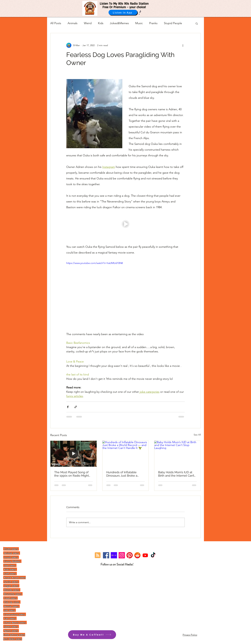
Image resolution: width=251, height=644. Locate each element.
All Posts (56, 23)
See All (197, 435)
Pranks (153, 23)
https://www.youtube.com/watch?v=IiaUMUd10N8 (95, 263)
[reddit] (137, 555)
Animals (73, 23)
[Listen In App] (123, 12)
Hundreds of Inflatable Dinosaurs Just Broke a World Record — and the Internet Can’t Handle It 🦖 (124, 474)
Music (139, 23)
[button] (197, 23)
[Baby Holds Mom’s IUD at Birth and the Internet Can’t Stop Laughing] (177, 454)
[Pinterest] (130, 555)
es (17, 631)
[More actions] (183, 45)
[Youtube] (145, 555)
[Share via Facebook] (68, 407)
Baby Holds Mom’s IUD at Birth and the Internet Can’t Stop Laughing (176, 474)
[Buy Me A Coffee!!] (92, 635)
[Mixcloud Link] (114, 555)
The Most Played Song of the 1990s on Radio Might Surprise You (72, 474)
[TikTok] (153, 555)
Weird (88, 23)
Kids (101, 23)
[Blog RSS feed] (98, 555)
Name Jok (9, 631)
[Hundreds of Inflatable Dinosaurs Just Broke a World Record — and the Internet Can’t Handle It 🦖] (126, 454)
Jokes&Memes (119, 23)
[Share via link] (76, 407)
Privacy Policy (190, 635)
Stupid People (173, 23)
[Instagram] (122, 555)
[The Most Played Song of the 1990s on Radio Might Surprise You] (74, 454)
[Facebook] (106, 555)
